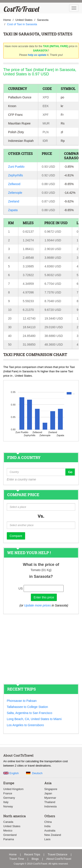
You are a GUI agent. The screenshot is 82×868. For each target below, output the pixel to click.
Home (13, 854)
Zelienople (15, 193)
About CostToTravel (59, 859)
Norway (8, 806)
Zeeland (14, 201)
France (8, 793)
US (20, 588)
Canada (8, 822)
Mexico (8, 831)
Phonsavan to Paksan (22, 701)
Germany (9, 798)
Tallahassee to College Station (27, 707)
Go (70, 472)
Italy (6, 802)
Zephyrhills (16, 175)
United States (12, 826)
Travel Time (17, 859)
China (48, 822)
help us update (37, 55)
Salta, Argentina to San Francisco (30, 713)
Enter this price (44, 597)
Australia (50, 831)
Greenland (10, 835)
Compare (16, 536)
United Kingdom (13, 789)
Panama (9, 839)
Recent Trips (32, 854)
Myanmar (50, 798)
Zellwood (14, 184)
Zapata (13, 210)
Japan (48, 793)
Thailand (50, 802)
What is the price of (41, 565)
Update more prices (37, 605)
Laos (47, 839)
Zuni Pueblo (16, 167)
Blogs (35, 859)
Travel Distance (58, 854)
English (14, 773)
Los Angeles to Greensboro (25, 725)
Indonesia (51, 806)
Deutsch (37, 773)
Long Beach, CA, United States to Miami (34, 719)
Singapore (51, 789)
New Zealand (53, 835)
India (47, 826)
